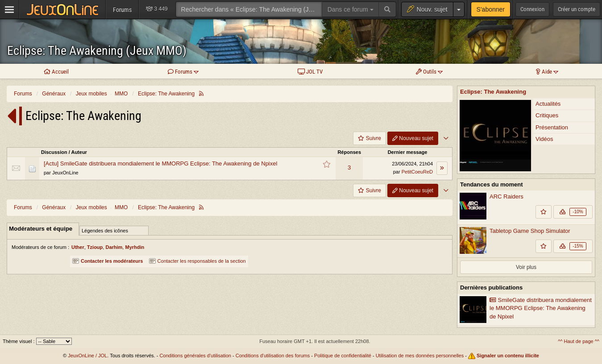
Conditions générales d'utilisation (195, 356)
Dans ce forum (351, 9)
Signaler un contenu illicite (508, 356)
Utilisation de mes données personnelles (420, 356)
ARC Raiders (507, 196)
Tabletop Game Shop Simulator (530, 231)
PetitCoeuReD (417, 172)
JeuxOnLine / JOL (87, 356)
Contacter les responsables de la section (197, 261)
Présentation (552, 127)
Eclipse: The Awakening (493, 92)
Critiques (547, 115)
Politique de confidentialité (343, 356)
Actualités (548, 104)
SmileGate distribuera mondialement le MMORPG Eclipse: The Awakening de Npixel (541, 308)
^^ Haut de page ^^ (579, 341)
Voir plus (526, 267)
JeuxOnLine (65, 173)
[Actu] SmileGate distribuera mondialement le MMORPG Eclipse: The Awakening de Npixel (160, 163)
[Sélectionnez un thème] (54, 341)
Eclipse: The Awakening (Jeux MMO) (97, 51)
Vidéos (544, 139)
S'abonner (491, 9)
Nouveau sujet (413, 138)
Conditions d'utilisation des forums (273, 356)
